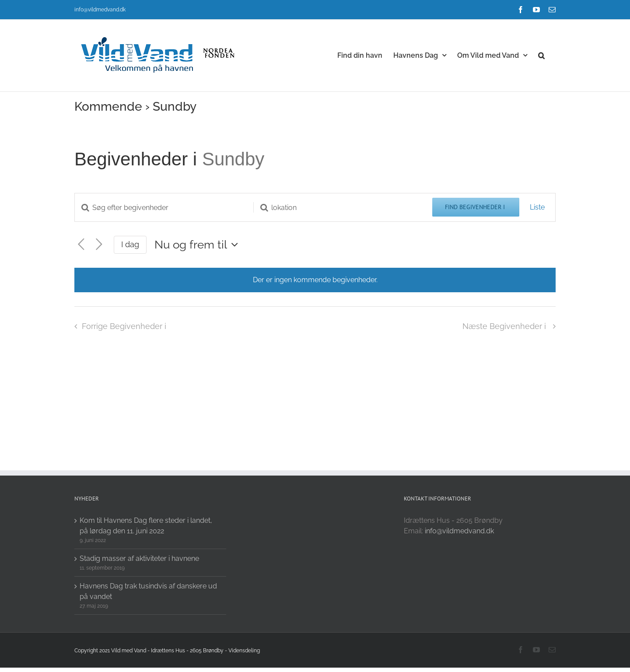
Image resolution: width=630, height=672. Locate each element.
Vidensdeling (244, 651)
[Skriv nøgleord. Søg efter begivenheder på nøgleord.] (164, 208)
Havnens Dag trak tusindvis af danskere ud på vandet (148, 591)
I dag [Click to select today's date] (130, 244)
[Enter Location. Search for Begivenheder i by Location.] (343, 208)
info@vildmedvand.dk (100, 10)
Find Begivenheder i (476, 207)
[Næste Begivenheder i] (99, 245)
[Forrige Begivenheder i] (81, 245)
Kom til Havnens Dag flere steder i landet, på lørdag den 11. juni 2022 (146, 526)
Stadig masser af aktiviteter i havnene (139, 558)
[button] (541, 55)
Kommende (108, 107)
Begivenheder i (138, 159)
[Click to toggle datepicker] (198, 245)
